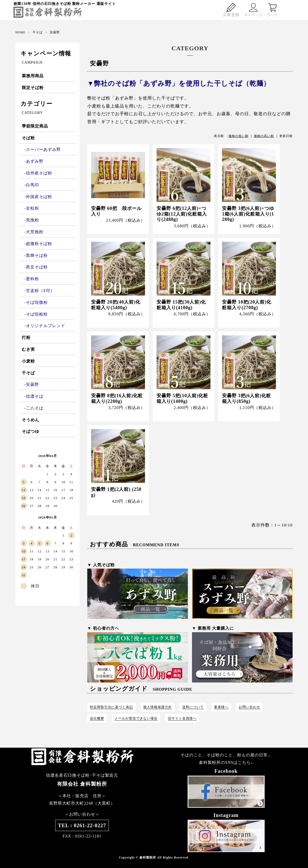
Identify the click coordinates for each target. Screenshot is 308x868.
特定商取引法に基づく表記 (111, 707)
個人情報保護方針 (158, 707)
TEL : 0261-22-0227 (82, 825)
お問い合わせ (249, 707)
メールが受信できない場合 (136, 718)
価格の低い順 (238, 136)
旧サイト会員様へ (182, 718)
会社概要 (97, 718)
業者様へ (221, 707)
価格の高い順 (264, 136)
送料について (193, 707)
